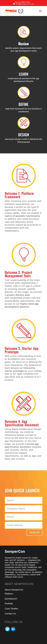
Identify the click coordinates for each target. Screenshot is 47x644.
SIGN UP (34, 532)
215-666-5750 (24, 2)
